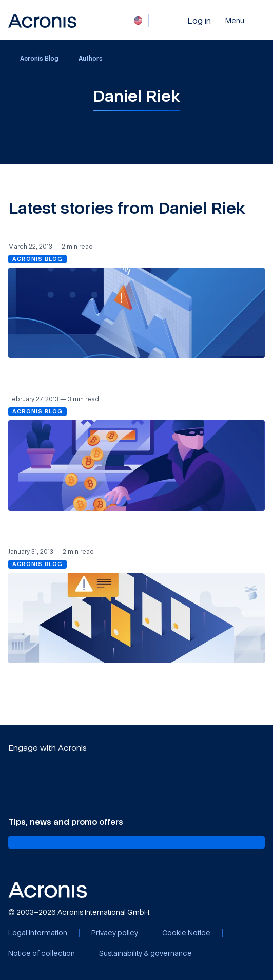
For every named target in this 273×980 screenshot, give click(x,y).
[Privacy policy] (115, 933)
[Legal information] (38, 933)
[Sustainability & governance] (145, 953)
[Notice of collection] (42, 953)
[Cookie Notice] (186, 933)
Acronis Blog (34, 59)
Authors (91, 58)
